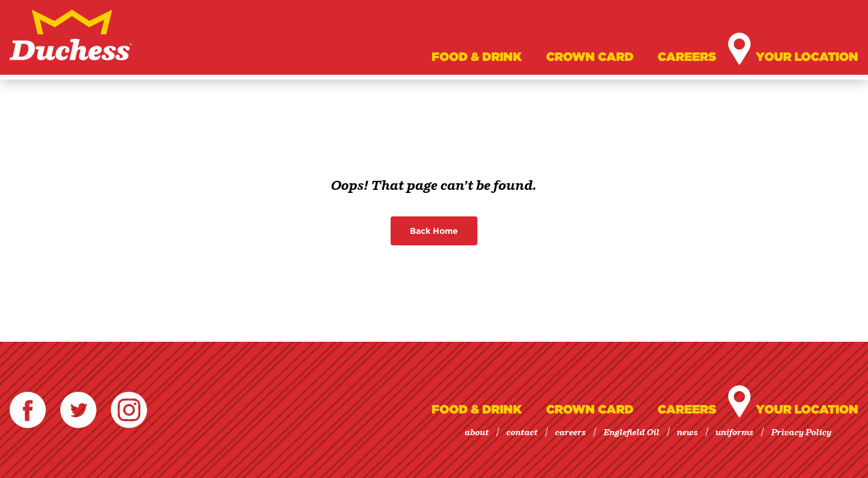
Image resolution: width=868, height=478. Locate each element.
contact (522, 433)
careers (571, 433)
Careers (687, 57)
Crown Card (590, 57)
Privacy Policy (801, 433)
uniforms (734, 433)
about (477, 433)
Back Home (434, 231)
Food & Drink (477, 57)
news (687, 433)
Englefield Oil (631, 433)
